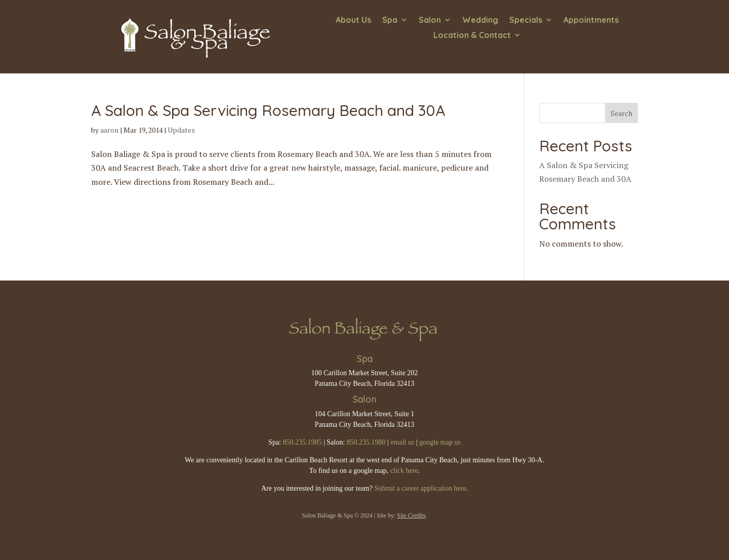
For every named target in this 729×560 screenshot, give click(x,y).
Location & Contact (472, 36)
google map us (440, 442)
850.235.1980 (366, 442)
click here (404, 471)
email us (402, 442)
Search (621, 113)
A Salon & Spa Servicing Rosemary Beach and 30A (268, 110)
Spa (390, 21)
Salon (430, 21)
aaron (109, 130)
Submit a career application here (420, 488)
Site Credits (411, 515)
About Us (353, 21)
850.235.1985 (302, 442)
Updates (181, 130)
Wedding (480, 21)
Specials (526, 21)
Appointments (591, 21)
